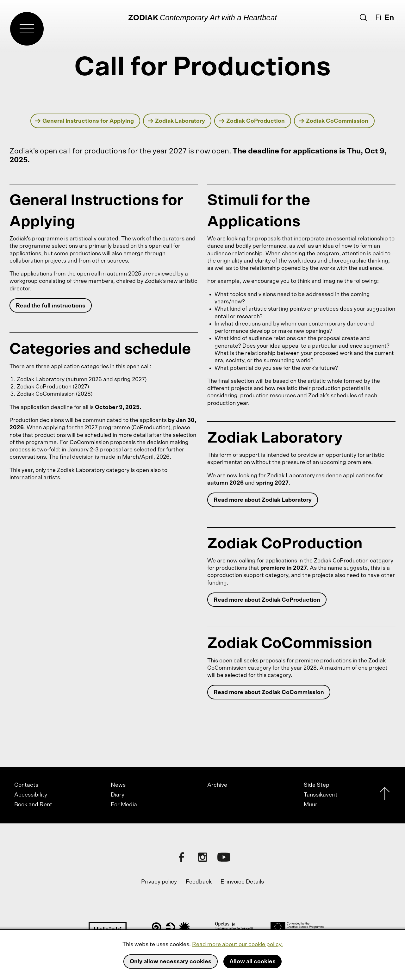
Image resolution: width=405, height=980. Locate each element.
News (118, 785)
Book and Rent (33, 805)
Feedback (199, 882)
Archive (217, 785)
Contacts (26, 785)
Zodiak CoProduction (252, 121)
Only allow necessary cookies (171, 962)
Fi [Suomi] (378, 18)
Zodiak (143, 18)
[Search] (363, 17)
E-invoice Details (242, 882)
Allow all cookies (252, 962)
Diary (118, 795)
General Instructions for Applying (85, 121)
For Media (124, 805)
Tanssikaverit (321, 795)
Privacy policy (159, 882)
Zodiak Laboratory (177, 121)
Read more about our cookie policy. (237, 945)
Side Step (317, 785)
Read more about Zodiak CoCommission (269, 692)
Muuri (311, 805)
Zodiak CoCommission (334, 121)
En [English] (389, 18)
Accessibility (31, 795)
